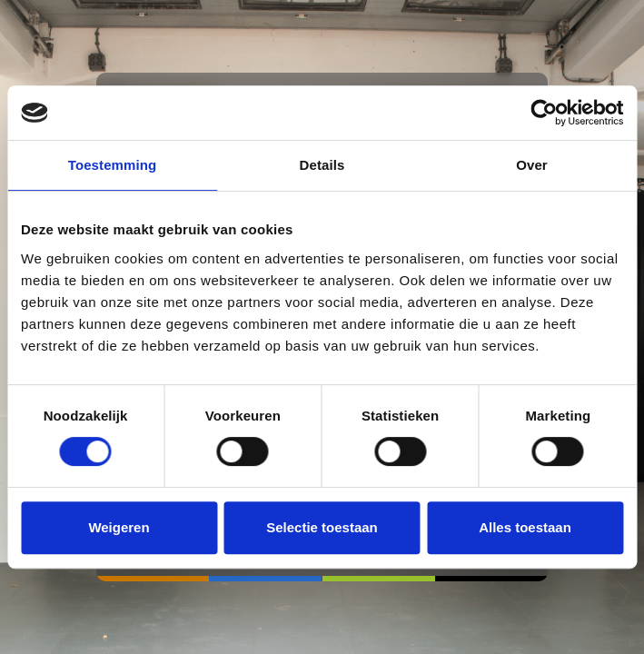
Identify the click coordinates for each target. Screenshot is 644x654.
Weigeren (119, 527)
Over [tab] (532, 165)
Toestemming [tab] (113, 165)
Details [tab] (322, 165)
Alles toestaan (525, 527)
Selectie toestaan (322, 527)
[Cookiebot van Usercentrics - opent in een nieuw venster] (544, 113)
